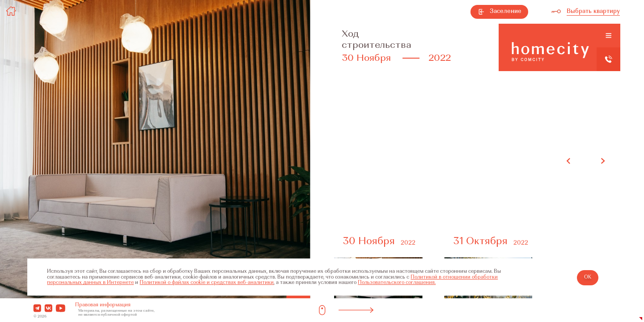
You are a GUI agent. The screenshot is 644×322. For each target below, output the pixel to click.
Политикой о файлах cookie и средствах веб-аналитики (207, 283)
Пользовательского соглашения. (397, 283)
